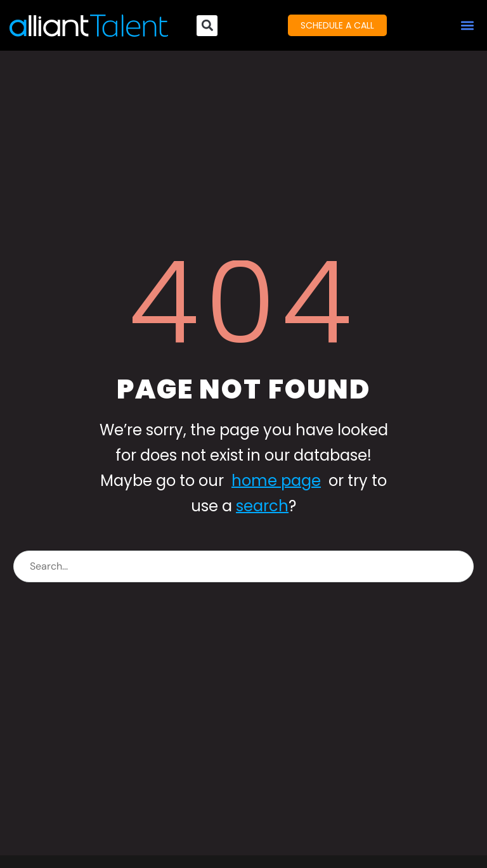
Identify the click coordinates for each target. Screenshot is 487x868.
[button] (467, 26)
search (262, 506)
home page (276, 481)
